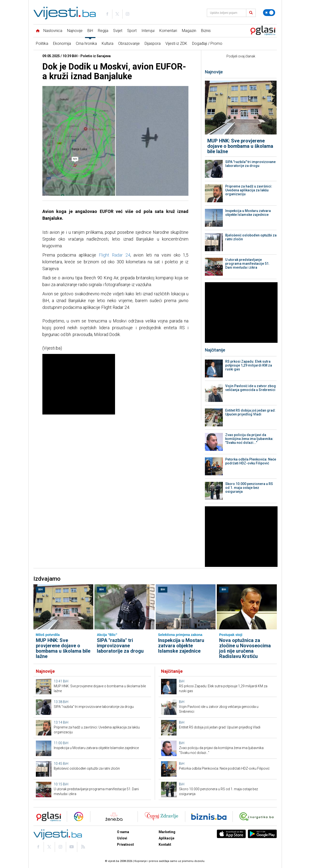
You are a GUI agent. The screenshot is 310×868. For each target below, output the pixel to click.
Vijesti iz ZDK (176, 43)
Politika (42, 43)
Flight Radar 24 (115, 255)
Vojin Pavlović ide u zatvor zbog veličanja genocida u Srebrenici (251, 388)
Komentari (168, 31)
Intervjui (148, 31)
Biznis (206, 31)
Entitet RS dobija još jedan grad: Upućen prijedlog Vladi (250, 412)
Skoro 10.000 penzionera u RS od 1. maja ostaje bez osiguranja (249, 488)
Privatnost (125, 845)
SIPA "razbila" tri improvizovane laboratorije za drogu (250, 164)
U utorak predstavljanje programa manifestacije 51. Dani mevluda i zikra (247, 264)
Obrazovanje (129, 43)
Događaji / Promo (207, 43)
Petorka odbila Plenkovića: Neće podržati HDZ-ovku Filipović (251, 461)
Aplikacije (167, 838)
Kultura (108, 43)
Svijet (118, 31)
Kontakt (165, 845)
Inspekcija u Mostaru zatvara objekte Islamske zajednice (248, 213)
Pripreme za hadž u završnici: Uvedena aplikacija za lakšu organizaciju (249, 190)
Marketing (167, 832)
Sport (132, 31)
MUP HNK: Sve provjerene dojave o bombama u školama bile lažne (240, 146)
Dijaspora (153, 43)
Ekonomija (62, 43)
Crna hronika (86, 43)
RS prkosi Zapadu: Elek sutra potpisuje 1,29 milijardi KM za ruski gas (249, 365)
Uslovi (122, 838)
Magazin (189, 31)
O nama (123, 832)
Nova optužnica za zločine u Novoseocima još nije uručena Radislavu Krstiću (245, 648)
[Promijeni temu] (269, 13)
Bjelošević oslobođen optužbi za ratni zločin (251, 237)
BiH (90, 31)
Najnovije (75, 31)
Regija (103, 31)
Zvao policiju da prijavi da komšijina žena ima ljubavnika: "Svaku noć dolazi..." (249, 439)
